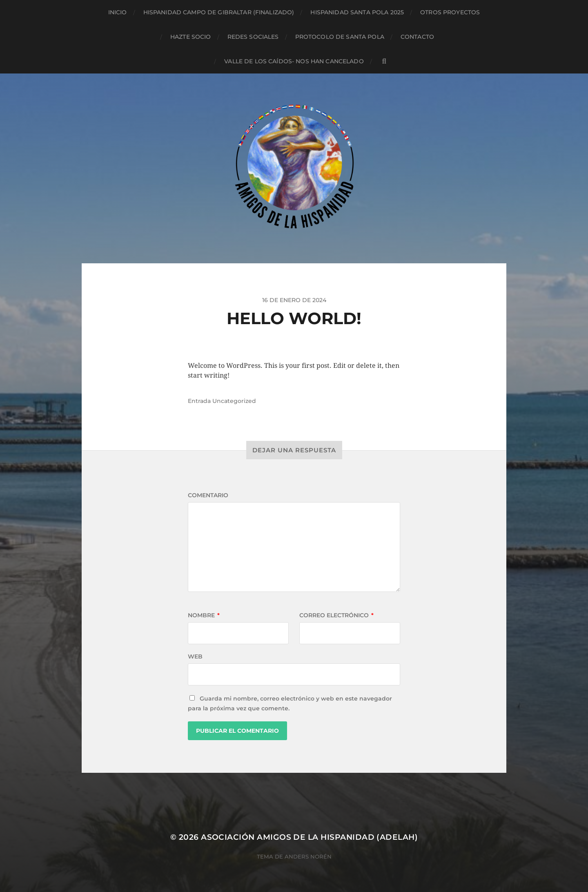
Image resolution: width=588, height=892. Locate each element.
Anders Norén (308, 856)
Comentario (208, 495)
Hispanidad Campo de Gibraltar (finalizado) (219, 12)
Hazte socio (191, 37)
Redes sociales (253, 37)
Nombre (204, 615)
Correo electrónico (336, 615)
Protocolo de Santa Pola (340, 37)
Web (195, 656)
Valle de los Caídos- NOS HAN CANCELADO (294, 61)
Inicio (118, 12)
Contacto (417, 37)
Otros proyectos (450, 12)
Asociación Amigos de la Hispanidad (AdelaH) (309, 837)
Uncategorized (234, 401)
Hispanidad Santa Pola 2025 (357, 12)
